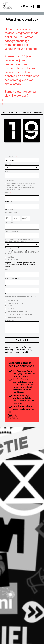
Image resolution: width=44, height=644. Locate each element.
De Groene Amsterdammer (19, 312)
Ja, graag (12, 257)
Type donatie (11, 157)
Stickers (11, 309)
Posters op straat (15, 303)
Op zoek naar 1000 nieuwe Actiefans (22, 113)
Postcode (8, 286)
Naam (8, 193)
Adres (8, 269)
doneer (27, 6)
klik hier (26, 352)
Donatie (9, 164)
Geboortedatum (11, 213)
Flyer (10, 306)
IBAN (7, 172)
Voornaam (8, 202)
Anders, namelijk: (15, 317)
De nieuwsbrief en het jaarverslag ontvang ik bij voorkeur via (19, 240)
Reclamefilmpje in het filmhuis (20, 314)
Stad (6, 294)
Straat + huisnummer (12, 278)
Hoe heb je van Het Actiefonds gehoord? (21, 297)
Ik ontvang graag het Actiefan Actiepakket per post (22, 253)
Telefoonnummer (11, 231)
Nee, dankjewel (14, 260)
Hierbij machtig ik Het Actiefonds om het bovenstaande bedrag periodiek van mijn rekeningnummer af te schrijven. (22, 186)
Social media (13, 300)
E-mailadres (10, 223)
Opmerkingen (10, 320)
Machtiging (10, 180)
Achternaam (9, 210)
